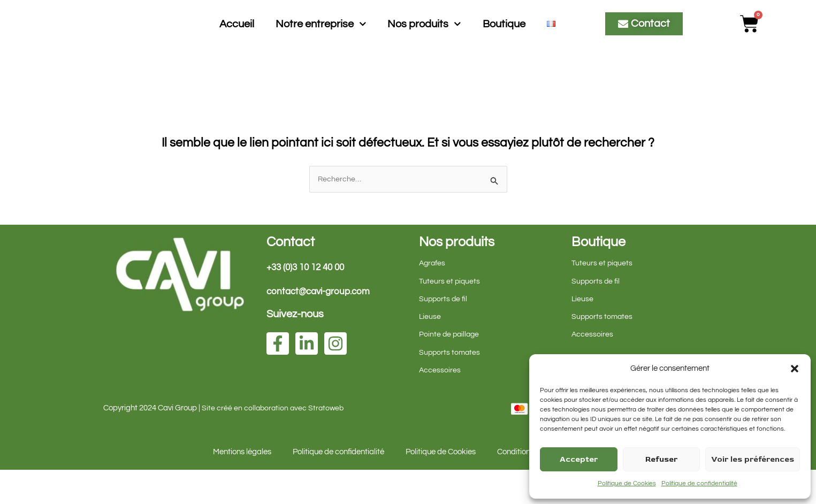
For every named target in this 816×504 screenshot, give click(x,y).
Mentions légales (242, 486)
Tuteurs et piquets (450, 315)
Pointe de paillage (450, 368)
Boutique (504, 41)
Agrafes (433, 297)
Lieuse (430, 351)
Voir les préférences (753, 459)
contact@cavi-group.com (322, 326)
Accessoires (440, 404)
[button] (795, 369)
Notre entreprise (321, 41)
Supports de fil (444, 333)
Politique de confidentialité (699, 483)
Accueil (237, 41)
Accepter (579, 459)
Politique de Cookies (627, 483)
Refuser (661, 459)
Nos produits (424, 41)
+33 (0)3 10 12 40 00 (309, 301)
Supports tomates (451, 387)
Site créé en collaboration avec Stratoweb (274, 442)
